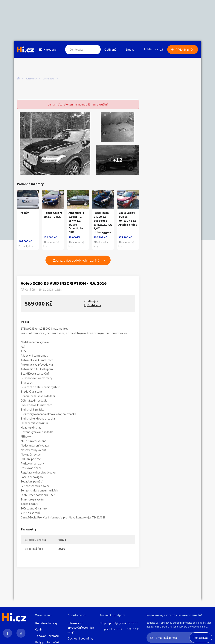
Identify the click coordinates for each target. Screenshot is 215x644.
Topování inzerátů (47, 636)
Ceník (39, 629)
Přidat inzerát (185, 49)
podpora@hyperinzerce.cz (121, 623)
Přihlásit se (151, 49)
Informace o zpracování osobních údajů (81, 628)
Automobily (31, 79)
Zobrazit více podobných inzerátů (76, 260)
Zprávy (130, 49)
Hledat (94, 49)
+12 (118, 160)
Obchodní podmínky (80, 638)
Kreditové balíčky (46, 623)
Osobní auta (49, 79)
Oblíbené (110, 49)
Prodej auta (94, 305)
